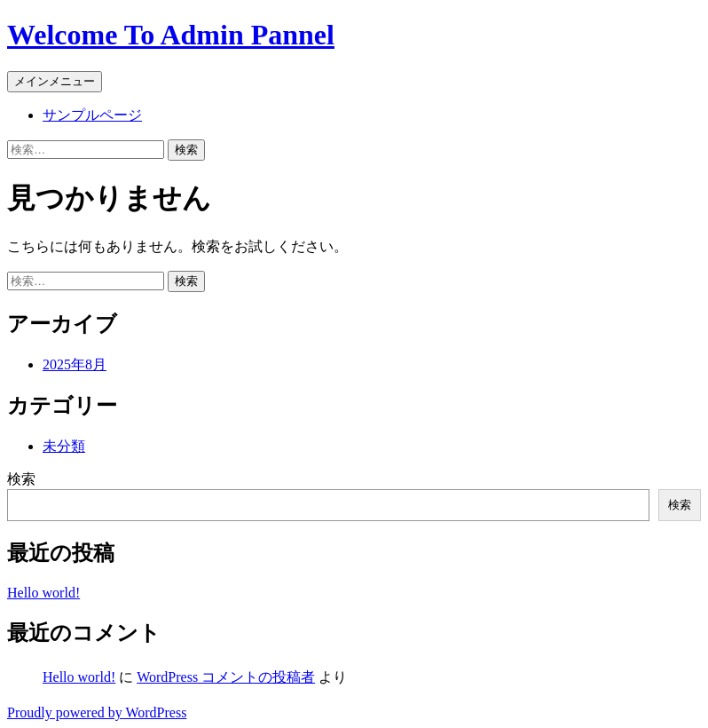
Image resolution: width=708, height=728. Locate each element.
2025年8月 (75, 364)
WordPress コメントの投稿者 (226, 677)
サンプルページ (92, 115)
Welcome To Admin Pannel (171, 35)
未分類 (64, 446)
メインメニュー (55, 81)
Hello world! (43, 593)
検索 (21, 479)
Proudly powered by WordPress (97, 712)
